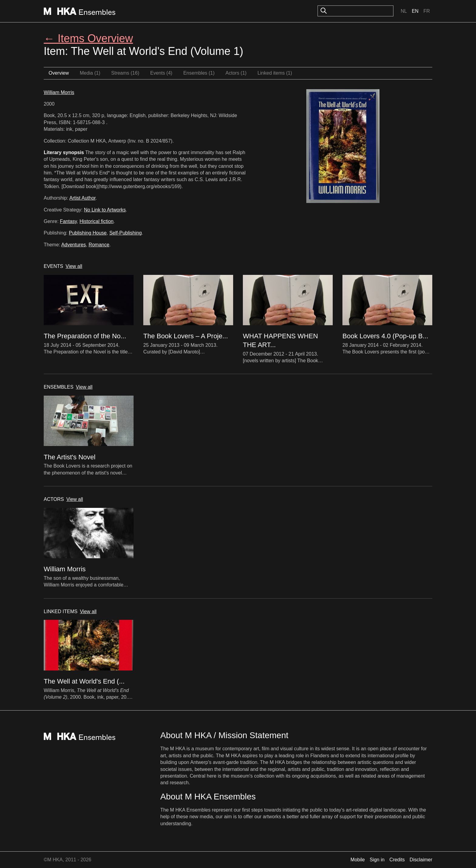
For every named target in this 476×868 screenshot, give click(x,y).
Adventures (74, 245)
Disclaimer (421, 860)
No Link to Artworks (105, 210)
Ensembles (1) (199, 73)
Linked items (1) (275, 73)
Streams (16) (125, 73)
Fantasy (68, 221)
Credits (397, 860)
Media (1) (90, 73)
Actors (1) (236, 73)
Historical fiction (97, 221)
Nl (404, 11)
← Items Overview (88, 38)
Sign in (377, 860)
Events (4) (161, 73)
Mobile (358, 860)
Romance (99, 245)
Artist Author (83, 198)
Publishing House (88, 233)
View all (74, 266)
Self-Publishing (126, 233)
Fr (427, 11)
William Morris (59, 92)
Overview (59, 73)
